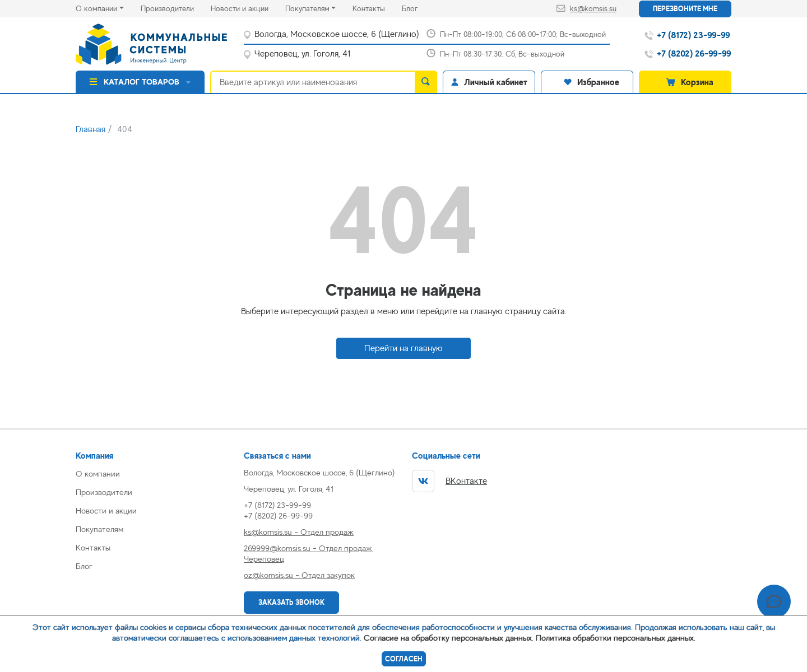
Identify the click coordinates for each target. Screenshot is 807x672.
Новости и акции (248, 8)
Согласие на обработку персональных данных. (449, 638)
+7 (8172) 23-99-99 (277, 505)
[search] (426, 82)
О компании (96, 8)
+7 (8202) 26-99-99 (278, 515)
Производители (176, 8)
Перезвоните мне (685, 9)
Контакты (377, 8)
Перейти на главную (403, 348)
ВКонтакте (449, 481)
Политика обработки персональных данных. (616, 638)
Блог (418, 8)
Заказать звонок (291, 602)
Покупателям (307, 8)
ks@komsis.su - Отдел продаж (299, 532)
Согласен (404, 659)
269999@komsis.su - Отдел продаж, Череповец (309, 553)
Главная (91, 129)
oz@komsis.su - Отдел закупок (299, 575)
